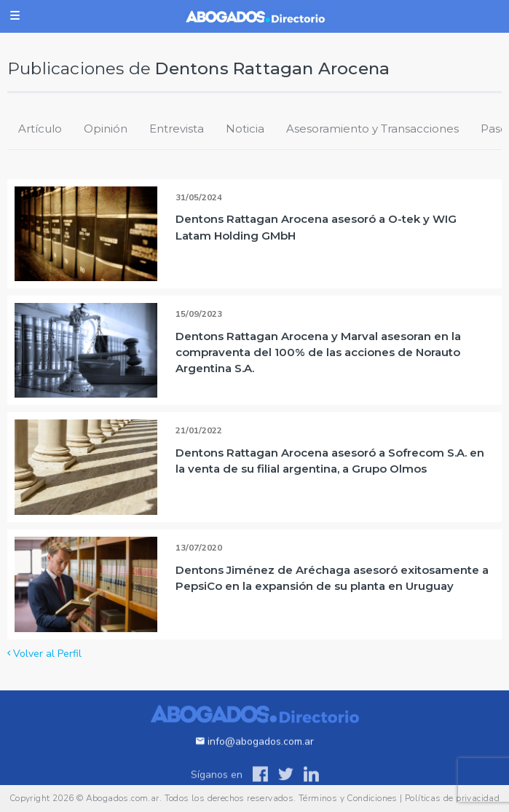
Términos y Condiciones (348, 798)
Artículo (40, 129)
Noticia (245, 129)
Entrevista (177, 129)
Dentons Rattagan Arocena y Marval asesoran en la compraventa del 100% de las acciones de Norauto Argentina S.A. (318, 352)
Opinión (106, 129)
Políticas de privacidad (452, 798)
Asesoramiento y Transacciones (372, 129)
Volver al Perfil (44, 654)
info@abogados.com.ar (255, 755)
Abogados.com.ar (123, 798)
